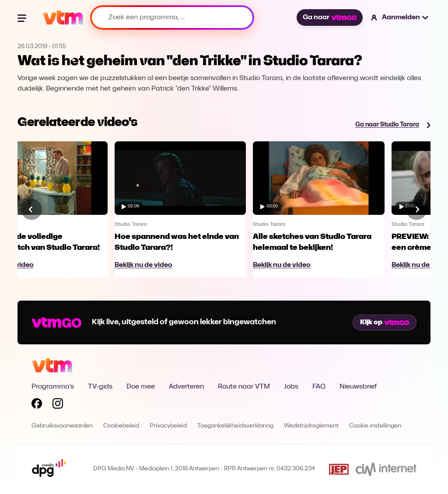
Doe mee (141, 387)
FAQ (319, 387)
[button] (400, 18)
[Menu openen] (23, 18)
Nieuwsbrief (358, 387)
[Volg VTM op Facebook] (37, 405)
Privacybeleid (168, 426)
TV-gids (100, 387)
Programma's (53, 387)
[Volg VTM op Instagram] (58, 405)
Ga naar (329, 18)
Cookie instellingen (375, 426)
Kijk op (385, 322)
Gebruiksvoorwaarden (62, 426)
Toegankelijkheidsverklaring (235, 426)
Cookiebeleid (121, 426)
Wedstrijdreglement (311, 426)
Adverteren (186, 387)
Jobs (291, 387)
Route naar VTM (244, 387)
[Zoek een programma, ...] (172, 18)
